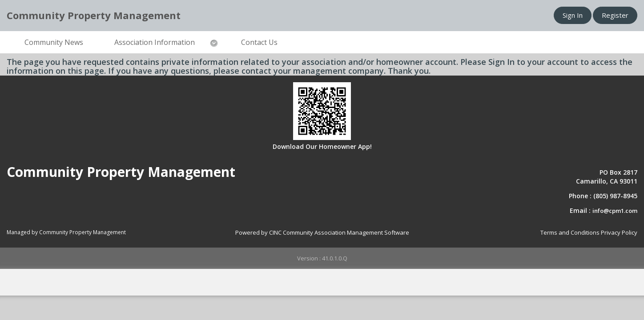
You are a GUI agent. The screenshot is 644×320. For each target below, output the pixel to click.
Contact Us (259, 42)
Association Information (155, 42)
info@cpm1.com (615, 211)
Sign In (573, 15)
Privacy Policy (619, 232)
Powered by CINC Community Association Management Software (322, 232)
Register (615, 15)
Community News (54, 42)
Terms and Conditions (570, 232)
